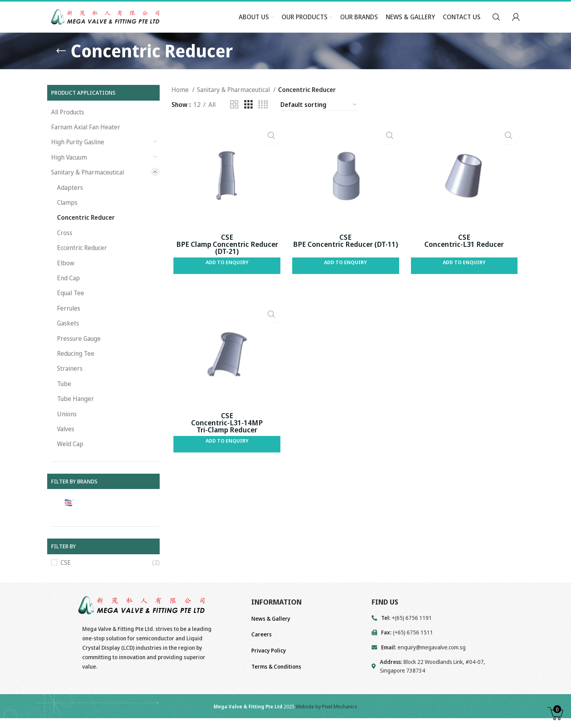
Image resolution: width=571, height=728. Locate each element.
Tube (64, 398)
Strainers (70, 383)
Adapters (70, 202)
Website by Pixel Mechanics (327, 721)
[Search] (496, 25)
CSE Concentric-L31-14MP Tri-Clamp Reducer (225, 440)
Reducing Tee (76, 368)
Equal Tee (71, 307)
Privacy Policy (269, 665)
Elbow (66, 277)
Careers (262, 649)
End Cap (68, 292)
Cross (65, 247)
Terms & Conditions (276, 681)
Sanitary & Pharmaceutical (87, 187)
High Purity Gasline (78, 156)
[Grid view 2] (234, 119)
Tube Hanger (76, 413)
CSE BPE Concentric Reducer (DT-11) (345, 256)
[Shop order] (319, 119)
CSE (66, 577)
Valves (66, 443)
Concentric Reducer (86, 232)
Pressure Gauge (79, 353)
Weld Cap (70, 458)
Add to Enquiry (226, 278)
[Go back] (61, 65)
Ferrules (69, 322)
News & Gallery (271, 633)
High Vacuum (69, 172)
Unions (67, 428)
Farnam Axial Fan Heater (86, 142)
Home (181, 104)
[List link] (446, 662)
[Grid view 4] (263, 119)
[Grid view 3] (249, 119)
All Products (68, 126)
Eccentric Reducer (82, 262)
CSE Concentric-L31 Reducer (466, 256)
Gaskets (68, 338)
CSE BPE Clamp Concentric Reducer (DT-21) (226, 260)
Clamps (67, 217)
